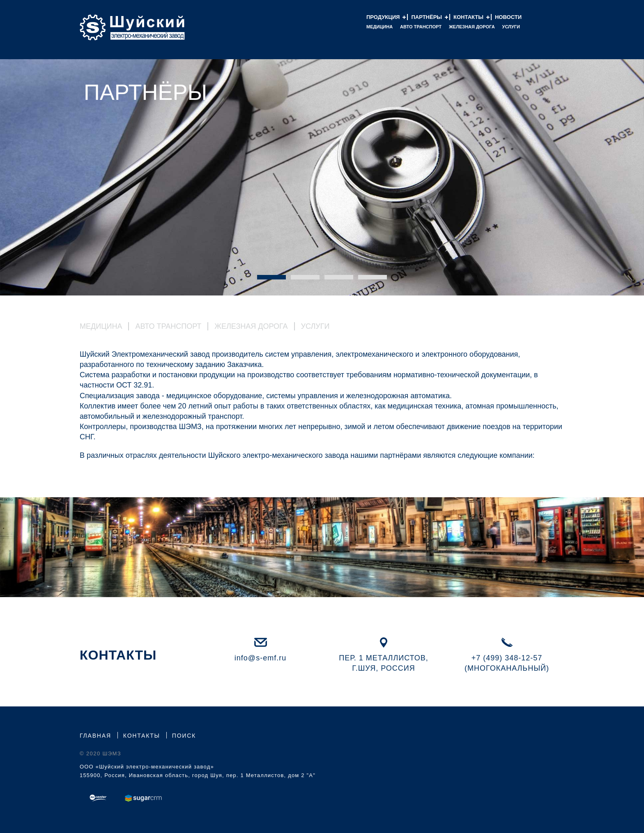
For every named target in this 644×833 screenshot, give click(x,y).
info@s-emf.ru (260, 658)
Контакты (468, 17)
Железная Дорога (251, 326)
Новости (508, 17)
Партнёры (427, 17)
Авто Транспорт (421, 27)
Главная (95, 736)
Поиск (184, 736)
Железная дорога (472, 27)
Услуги (511, 27)
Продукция (383, 17)
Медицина (379, 27)
